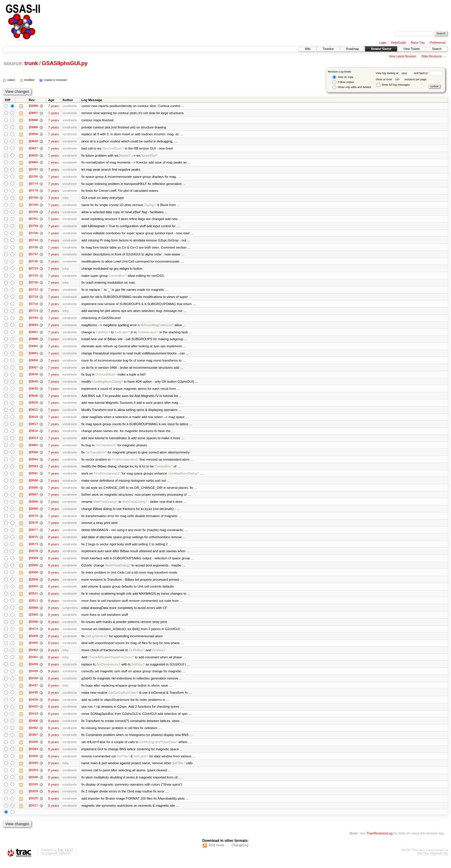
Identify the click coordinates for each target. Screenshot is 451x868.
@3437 (33, 691)
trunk (31, 63)
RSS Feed (216, 852)
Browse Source (381, 49)
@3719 (33, 299)
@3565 (33, 570)
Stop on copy (343, 77)
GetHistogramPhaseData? (159, 748)
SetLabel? (141, 762)
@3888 (33, 127)
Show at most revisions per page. (401, 79)
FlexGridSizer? (113, 149)
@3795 (33, 177)
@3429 (33, 705)
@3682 (33, 349)
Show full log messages (393, 85)
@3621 (33, 413)
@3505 (33, 620)
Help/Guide (398, 43)
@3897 (33, 113)
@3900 (33, 106)
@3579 (33, 520)
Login (383, 43)
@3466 (33, 641)
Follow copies (343, 82)
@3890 (33, 120)
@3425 (33, 712)
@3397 (33, 741)
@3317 (33, 812)
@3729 (33, 277)
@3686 (33, 341)
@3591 (33, 477)
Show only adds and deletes (352, 87)
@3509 (33, 613)
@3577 (33, 534)
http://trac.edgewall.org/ (433, 860)
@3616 (33, 434)
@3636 (33, 398)
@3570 (33, 555)
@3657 (33, 370)
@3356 (33, 762)
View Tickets (412, 49)
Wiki (308, 49)
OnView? (159, 655)
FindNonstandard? (125, 463)
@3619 (33, 420)
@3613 (33, 441)
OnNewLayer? (148, 334)
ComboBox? (118, 277)
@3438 (33, 684)
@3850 (33, 134)
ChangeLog (240, 852)
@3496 (33, 627)
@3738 (33, 249)
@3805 (33, 163)
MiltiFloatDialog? (106, 506)
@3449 (33, 677)
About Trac (418, 43)
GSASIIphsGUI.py (65, 63)
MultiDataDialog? (135, 506)
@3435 (33, 698)
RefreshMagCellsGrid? (157, 327)
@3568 (33, 563)
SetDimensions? (109, 670)
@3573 (33, 548)
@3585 (33, 513)
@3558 (33, 584)
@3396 (33, 748)
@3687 (33, 334)
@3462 (33, 655)
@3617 (33, 427)
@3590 (33, 484)
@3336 (33, 784)
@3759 (33, 227)
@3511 (33, 605)
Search (437, 49)
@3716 (33, 306)
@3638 (33, 391)
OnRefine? (137, 655)
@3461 (33, 663)
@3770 (33, 192)
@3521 (33, 598)
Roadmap (352, 49)
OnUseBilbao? (106, 377)
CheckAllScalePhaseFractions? (111, 663)
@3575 (33, 541)
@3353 (33, 777)
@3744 (33, 241)
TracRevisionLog (379, 840)
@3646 (33, 384)
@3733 (33, 270)
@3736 (33, 263)
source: (13, 63)
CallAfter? (103, 334)
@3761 (33, 220)
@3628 (33, 406)
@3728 (33, 284)
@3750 (33, 234)
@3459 (33, 670)
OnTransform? (106, 448)
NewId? (125, 156)
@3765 (33, 213)
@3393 (33, 755)
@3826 (33, 156)
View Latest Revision (402, 56)
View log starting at (395, 73)
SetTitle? (123, 762)
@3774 (33, 184)
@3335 (33, 791)
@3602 (33, 448)
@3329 (33, 798)
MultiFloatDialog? (118, 570)
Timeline (328, 49)
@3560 (33, 577)
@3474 (33, 634)
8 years (54, 541)
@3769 (33, 199)
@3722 (33, 291)
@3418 (33, 720)
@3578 (33, 527)
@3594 (33, 463)
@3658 (33, 363)
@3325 (33, 805)
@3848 (33, 142)
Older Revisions (432, 56)
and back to (428, 73)
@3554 (33, 591)
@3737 (33, 256)
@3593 (33, 470)
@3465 (33, 648)
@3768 (33, 206)
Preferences (438, 43)
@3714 (33, 313)
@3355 (33, 770)
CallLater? (122, 334)
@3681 (33, 356)
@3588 (33, 491)
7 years (54, 106)
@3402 (33, 734)
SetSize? (138, 670)
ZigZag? (150, 206)
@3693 (33, 327)
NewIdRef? (149, 156)
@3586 (33, 506)
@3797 (33, 170)
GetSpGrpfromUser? (123, 698)
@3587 (33, 498)
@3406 (33, 727)
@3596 (33, 456)
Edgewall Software (58, 860)
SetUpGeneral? (97, 641)
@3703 (33, 320)
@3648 (33, 377)
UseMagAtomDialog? (107, 384)
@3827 (33, 149)
